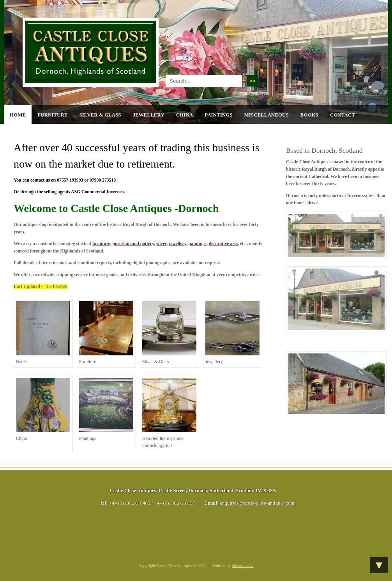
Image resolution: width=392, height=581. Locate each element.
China (185, 115)
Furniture (52, 115)
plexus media (243, 566)
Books (309, 115)
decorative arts (223, 244)
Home (18, 115)
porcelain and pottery (133, 244)
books (43, 333)
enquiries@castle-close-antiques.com (257, 503)
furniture (101, 244)
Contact (343, 115)
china (43, 410)
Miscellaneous (266, 115)
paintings (198, 244)
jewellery (177, 244)
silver (161, 244)
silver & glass (169, 333)
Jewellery (149, 115)
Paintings (218, 115)
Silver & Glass (100, 115)
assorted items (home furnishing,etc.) (169, 413)
